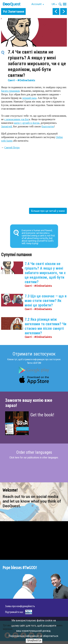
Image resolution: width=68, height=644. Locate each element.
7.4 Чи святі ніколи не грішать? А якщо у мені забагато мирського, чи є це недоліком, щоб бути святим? (45, 273)
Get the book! (42, 415)
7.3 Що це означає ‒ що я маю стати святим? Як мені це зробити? (46, 301)
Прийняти (34, 641)
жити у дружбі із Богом (27, 123)
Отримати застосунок (34, 354)
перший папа (29, 98)
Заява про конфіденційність (20, 606)
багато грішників (10, 91)
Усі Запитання (13, 11)
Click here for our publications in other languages (34, 458)
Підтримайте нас (14, 612)
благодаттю (48, 126)
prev (56, 11)
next (64, 11)
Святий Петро (12, 147)
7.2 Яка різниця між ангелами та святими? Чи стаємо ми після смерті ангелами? (46, 326)
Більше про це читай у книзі (48, 211)
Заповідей (6, 126)
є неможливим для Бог (17, 119)
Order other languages (34, 452)
